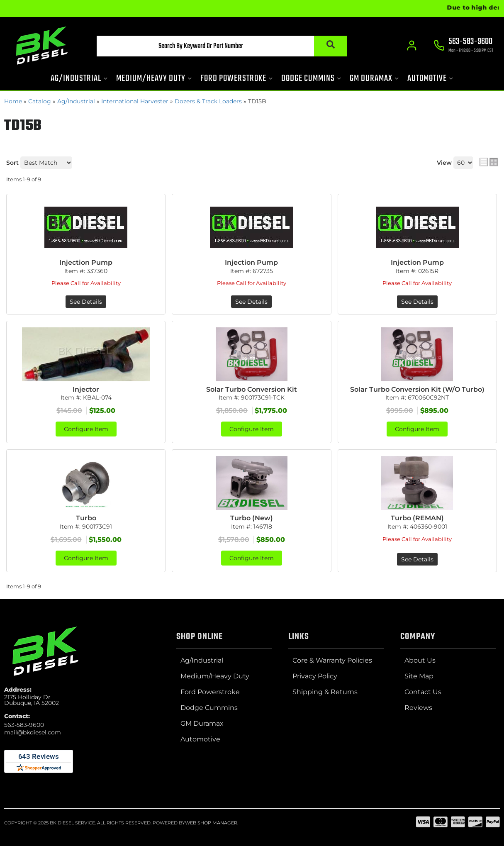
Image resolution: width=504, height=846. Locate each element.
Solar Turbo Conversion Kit (252, 389)
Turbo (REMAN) (417, 518)
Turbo (86, 518)
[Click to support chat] (464, 46)
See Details (86, 302)
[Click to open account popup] (412, 46)
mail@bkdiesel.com (33, 732)
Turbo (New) (252, 518)
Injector (86, 389)
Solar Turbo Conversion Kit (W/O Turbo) (417, 389)
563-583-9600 (24, 725)
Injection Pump (86, 262)
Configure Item (86, 429)
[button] (222, 46)
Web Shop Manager (211, 823)
